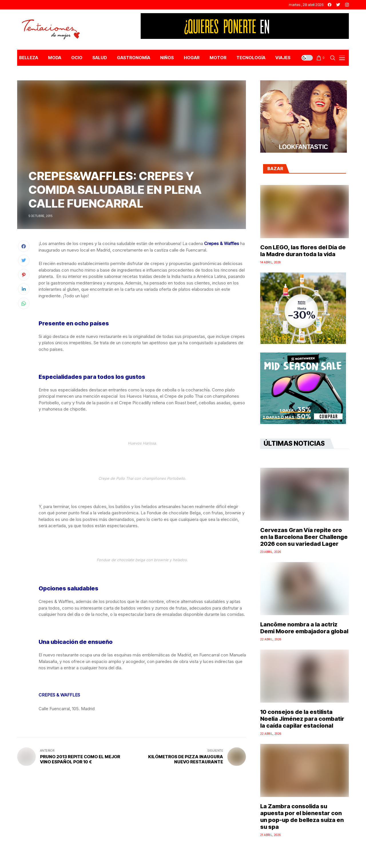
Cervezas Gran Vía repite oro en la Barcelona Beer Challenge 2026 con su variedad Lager (304, 537)
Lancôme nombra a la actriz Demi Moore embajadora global (304, 628)
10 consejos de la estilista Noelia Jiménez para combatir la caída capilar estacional (302, 719)
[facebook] (330, 5)
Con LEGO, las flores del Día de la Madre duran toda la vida (303, 251)
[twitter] (338, 5)
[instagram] (347, 5)
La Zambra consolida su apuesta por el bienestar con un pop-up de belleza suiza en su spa (302, 817)
